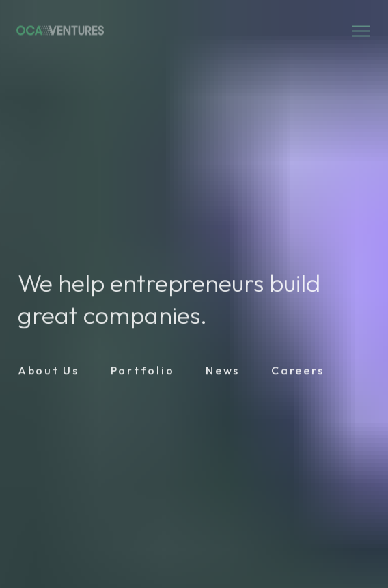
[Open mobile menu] (361, 31)
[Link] (48, 372)
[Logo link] (60, 31)
